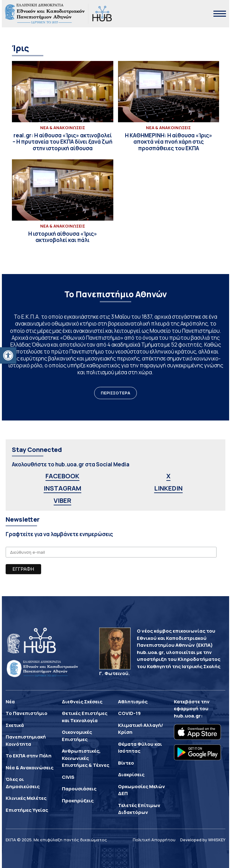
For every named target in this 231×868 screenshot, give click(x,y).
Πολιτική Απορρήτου (154, 840)
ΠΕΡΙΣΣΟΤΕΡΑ (115, 393)
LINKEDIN (168, 488)
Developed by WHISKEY (203, 840)
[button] (8, 355)
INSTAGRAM (62, 488)
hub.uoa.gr (187, 716)
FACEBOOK (62, 476)
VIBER (62, 500)
